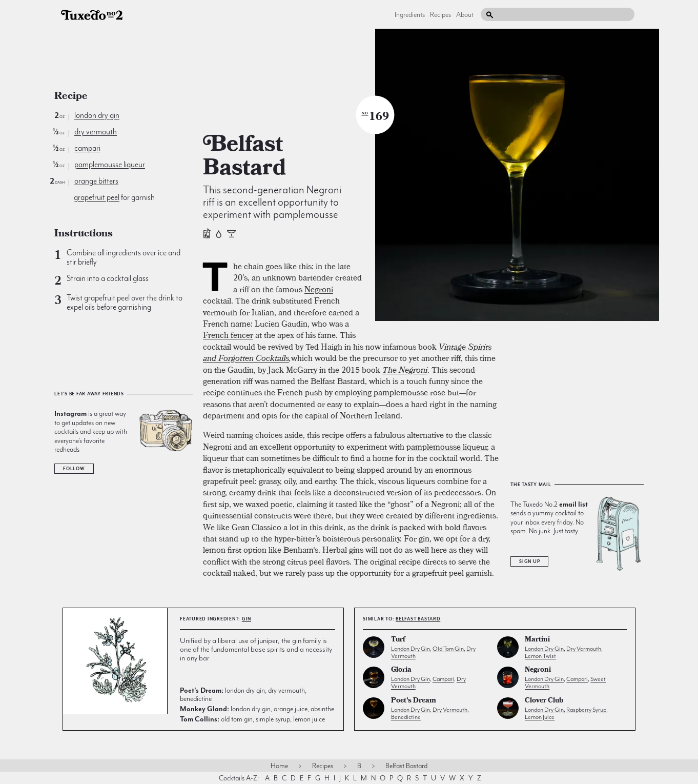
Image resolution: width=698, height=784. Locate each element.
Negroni (319, 289)
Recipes (440, 14)
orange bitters (96, 181)
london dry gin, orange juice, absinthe (257, 709)
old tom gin (448, 649)
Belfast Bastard (418, 619)
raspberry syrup (586, 710)
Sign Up (529, 561)
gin (247, 619)
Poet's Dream (414, 701)
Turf (398, 640)
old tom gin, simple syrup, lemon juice (252, 719)
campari (87, 148)
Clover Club (544, 701)
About (465, 14)
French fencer (228, 335)
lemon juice (540, 717)
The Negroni (405, 370)
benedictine (406, 717)
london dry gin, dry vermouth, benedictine (243, 694)
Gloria (401, 670)
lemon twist (540, 656)
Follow (74, 469)
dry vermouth (96, 132)
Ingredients (410, 14)
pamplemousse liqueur (110, 165)
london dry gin (97, 115)
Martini (537, 640)
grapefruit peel (97, 197)
